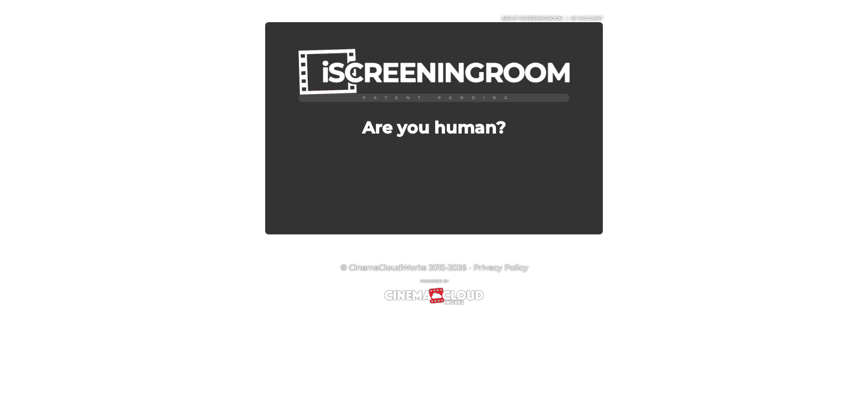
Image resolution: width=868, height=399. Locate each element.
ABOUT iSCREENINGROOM (532, 18)
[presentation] (434, 175)
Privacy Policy (501, 268)
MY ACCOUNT (587, 18)
